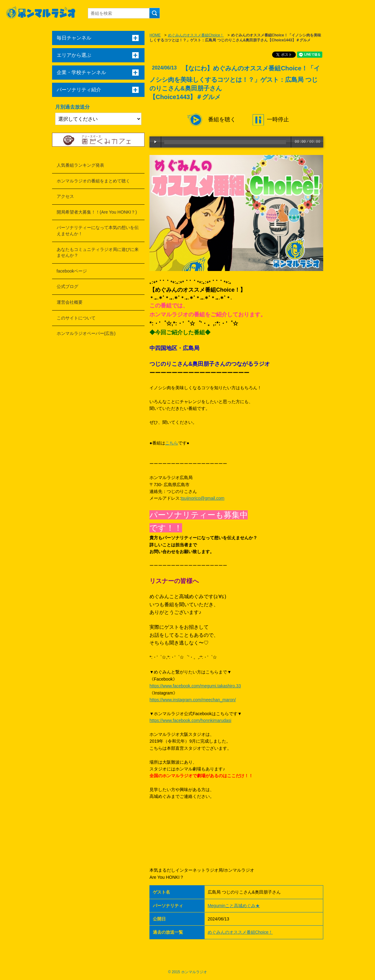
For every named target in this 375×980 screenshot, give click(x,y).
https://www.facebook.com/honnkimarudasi (190, 720)
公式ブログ (67, 286)
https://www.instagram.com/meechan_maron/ (193, 700)
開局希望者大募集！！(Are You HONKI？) (97, 212)
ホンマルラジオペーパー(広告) (86, 333)
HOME (155, 35)
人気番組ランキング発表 (80, 165)
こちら (172, 443)
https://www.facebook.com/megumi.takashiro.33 (195, 686)
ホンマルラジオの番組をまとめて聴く (93, 181)
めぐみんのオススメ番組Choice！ (196, 35)
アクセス (65, 196)
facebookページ (72, 271)
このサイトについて (76, 318)
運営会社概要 (70, 302)
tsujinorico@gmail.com (203, 498)
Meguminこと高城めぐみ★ (234, 906)
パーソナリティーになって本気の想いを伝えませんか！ (98, 231)
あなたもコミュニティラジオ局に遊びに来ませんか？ (98, 252)
